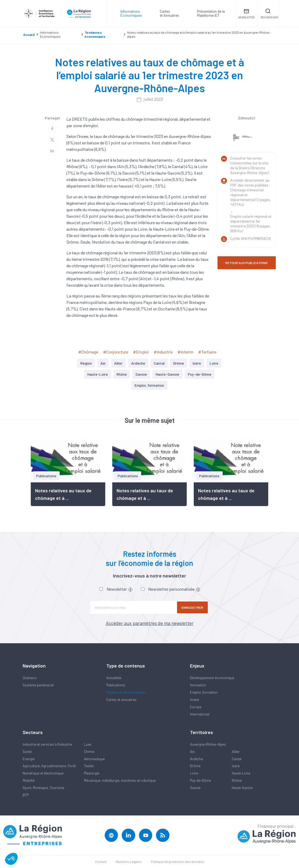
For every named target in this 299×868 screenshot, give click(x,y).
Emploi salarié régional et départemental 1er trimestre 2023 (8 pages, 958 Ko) (251, 224)
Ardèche (138, 363)
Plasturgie (92, 773)
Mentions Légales (129, 862)
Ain (103, 363)
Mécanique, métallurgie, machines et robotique (120, 780)
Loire (214, 363)
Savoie (141, 374)
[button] (11, 859)
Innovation (198, 685)
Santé (27, 752)
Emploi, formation (149, 385)
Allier (118, 363)
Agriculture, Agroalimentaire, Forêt (49, 766)
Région (86, 363)
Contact (101, 862)
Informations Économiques (131, 13)
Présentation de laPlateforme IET (211, 13)
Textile (89, 766)
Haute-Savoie (167, 374)
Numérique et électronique (43, 773)
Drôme (179, 363)
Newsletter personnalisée (174, 589)
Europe (196, 707)
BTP (26, 795)
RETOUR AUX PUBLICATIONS (247, 263)
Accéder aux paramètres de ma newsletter (150, 623)
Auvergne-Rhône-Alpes (208, 744)
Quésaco (30, 678)
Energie (29, 759)
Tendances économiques (126, 692)
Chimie (89, 752)
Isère (197, 363)
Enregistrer (193, 607)
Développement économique (212, 678)
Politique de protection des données (178, 862)
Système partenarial (38, 685)
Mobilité (29, 780)
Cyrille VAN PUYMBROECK (251, 238)
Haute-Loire (98, 374)
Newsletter (119, 589)
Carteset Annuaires (169, 13)
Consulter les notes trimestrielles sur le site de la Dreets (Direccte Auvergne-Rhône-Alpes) (250, 165)
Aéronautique (94, 759)
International (200, 714)
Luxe (88, 744)
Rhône (122, 374)
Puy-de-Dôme (200, 374)
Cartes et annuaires (121, 700)
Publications (116, 685)
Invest (195, 700)
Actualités (114, 678)
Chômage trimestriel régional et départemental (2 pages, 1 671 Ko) (251, 197)
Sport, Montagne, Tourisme (43, 788)
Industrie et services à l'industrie (47, 744)
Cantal (159, 363)
